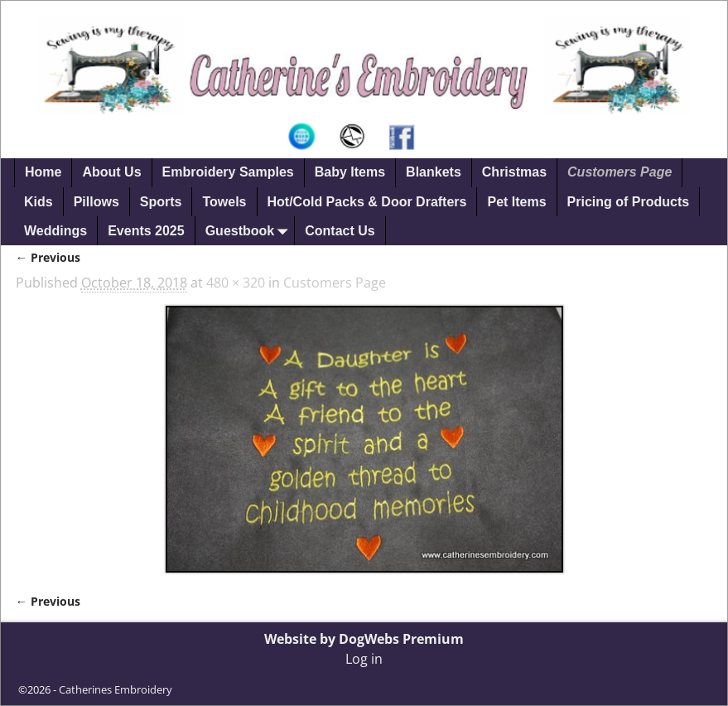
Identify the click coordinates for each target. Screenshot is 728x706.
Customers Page (620, 172)
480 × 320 (236, 283)
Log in (364, 659)
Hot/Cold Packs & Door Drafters (367, 202)
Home (43, 172)
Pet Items (516, 202)
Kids (39, 202)
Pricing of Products (629, 202)
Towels (224, 202)
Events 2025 (146, 231)
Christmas (514, 172)
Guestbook (250, 231)
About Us (111, 172)
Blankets (434, 172)
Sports (161, 202)
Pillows (96, 202)
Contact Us (340, 231)
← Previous (48, 257)
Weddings (55, 231)
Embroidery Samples (228, 172)
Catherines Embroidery (116, 689)
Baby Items (350, 172)
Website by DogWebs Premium (364, 639)
